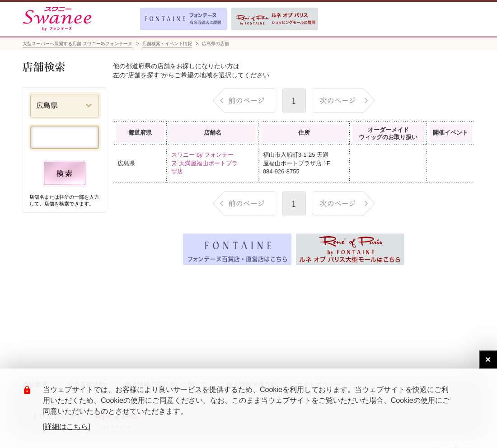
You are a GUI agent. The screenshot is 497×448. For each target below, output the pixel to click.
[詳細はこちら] (67, 427)
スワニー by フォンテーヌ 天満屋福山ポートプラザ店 (204, 163)
